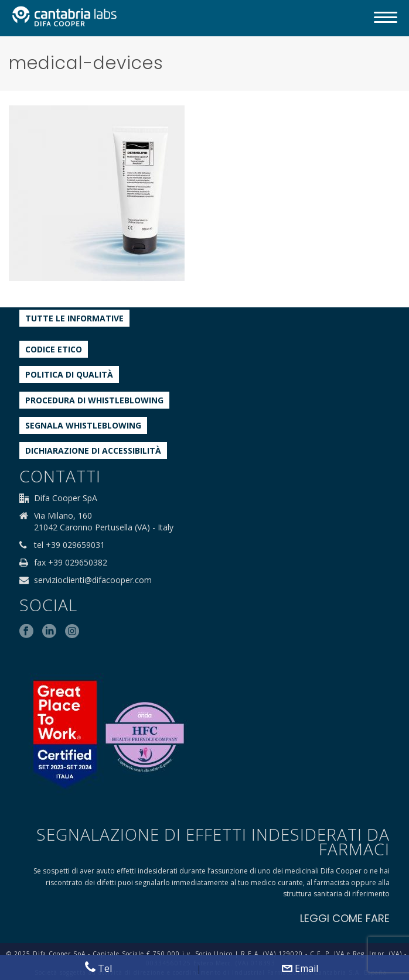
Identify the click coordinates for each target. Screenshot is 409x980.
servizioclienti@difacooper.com (93, 580)
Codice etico (54, 349)
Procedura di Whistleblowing (94, 400)
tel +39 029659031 (69, 545)
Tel (98, 968)
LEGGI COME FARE (345, 918)
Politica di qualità (69, 374)
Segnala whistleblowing (83, 425)
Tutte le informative (74, 318)
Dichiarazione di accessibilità (93, 450)
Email (300, 968)
